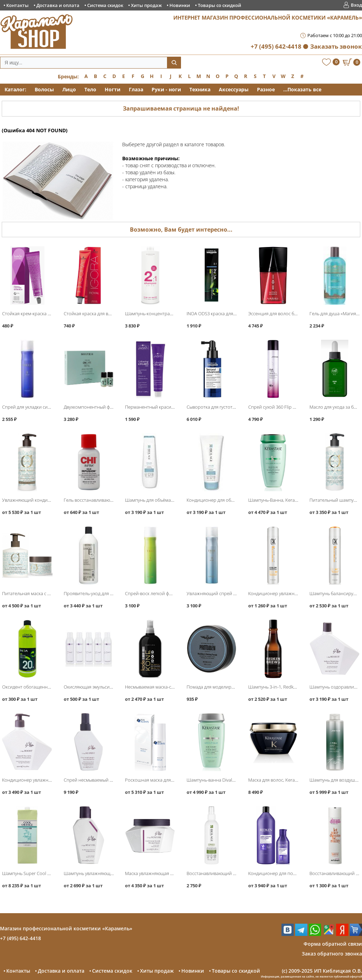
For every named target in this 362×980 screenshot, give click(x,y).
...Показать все (302, 89)
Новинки (180, 5)
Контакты (18, 5)
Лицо (69, 89)
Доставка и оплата (58, 5)
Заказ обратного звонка (332, 954)
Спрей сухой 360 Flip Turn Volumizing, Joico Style (298, 407)
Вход (356, 5)
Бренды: (68, 76)
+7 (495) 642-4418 (276, 46)
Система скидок (105, 5)
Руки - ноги (166, 89)
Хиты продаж (146, 5)
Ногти (113, 89)
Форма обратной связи (333, 944)
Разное (266, 89)
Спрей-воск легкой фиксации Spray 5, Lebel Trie (175, 593)
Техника (200, 89)
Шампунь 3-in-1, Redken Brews (280, 687)
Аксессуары (234, 89)
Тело (90, 89)
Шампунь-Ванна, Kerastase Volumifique (290, 500)
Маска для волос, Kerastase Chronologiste (292, 780)
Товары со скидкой (220, 5)
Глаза (136, 89)
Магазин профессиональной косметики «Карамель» (66, 928)
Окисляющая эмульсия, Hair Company (103, 687)
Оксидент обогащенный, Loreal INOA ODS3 (47, 687)
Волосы (44, 89)
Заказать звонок (336, 46)
